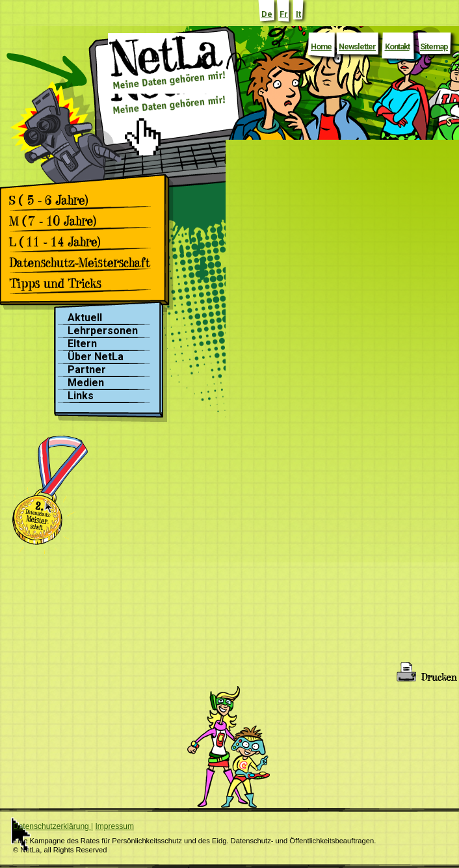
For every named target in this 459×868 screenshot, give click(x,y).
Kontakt (397, 46)
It (298, 14)
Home (321, 46)
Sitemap (434, 46)
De (267, 14)
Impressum (115, 826)
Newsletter (357, 46)
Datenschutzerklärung (52, 826)
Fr (284, 14)
